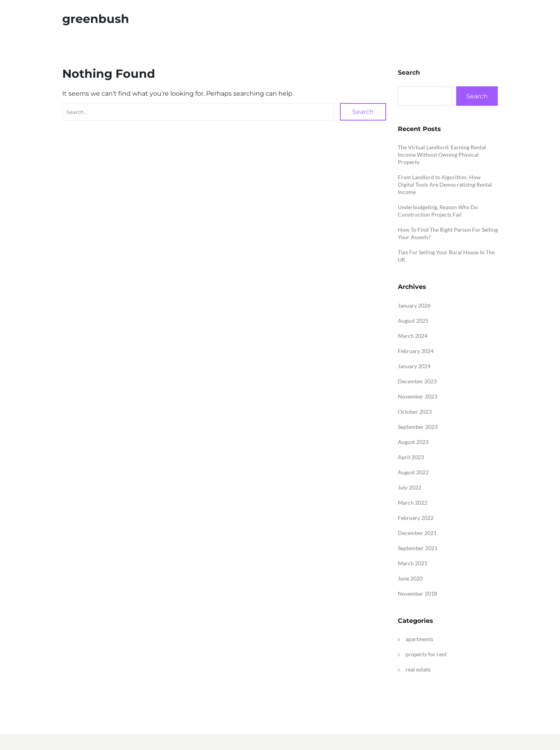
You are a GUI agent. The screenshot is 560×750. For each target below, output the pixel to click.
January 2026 (414, 305)
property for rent (426, 654)
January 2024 (414, 366)
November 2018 (417, 594)
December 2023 (417, 381)
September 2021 (418, 548)
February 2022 (416, 518)
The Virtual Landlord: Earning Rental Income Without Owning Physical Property (442, 155)
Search (363, 112)
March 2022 (413, 503)
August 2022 (413, 472)
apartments (419, 639)
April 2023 (411, 457)
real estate (418, 669)
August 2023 (413, 442)
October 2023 (415, 412)
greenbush (96, 19)
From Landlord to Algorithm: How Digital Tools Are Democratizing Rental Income (445, 184)
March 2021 (413, 563)
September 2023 (418, 427)
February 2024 (416, 351)
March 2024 (413, 336)
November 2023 (417, 396)
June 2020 (410, 578)
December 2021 (417, 533)
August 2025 (413, 321)
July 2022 (409, 487)
